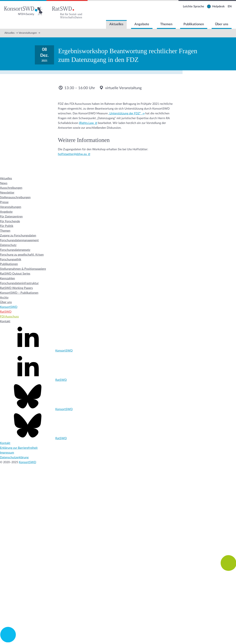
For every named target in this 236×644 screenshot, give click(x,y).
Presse (4, 202)
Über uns (222, 24)
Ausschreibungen (11, 188)
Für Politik (7, 226)
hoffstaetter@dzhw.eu (72, 154)
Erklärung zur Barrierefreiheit (19, 448)
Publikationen (194, 24)
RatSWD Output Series (15, 274)
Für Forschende (10, 221)
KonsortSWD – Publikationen (19, 293)
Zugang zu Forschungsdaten (18, 236)
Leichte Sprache (194, 6)
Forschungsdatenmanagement (19, 240)
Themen (166, 24)
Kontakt (5, 321)
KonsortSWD (9, 307)
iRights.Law (86, 123)
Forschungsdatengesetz (15, 250)
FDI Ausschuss (9, 317)
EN (230, 6)
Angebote (142, 24)
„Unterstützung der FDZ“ (125, 113)
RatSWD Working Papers (16, 288)
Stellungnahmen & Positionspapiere (23, 269)
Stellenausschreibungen (15, 197)
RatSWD (6, 312)
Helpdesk (218, 6)
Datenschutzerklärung (14, 457)
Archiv (4, 298)
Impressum (7, 453)
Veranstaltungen (28, 33)
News (4, 183)
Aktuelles (116, 24)
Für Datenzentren (11, 217)
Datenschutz (8, 245)
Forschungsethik (11, 259)
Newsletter (7, 193)
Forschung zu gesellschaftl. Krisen (22, 255)
